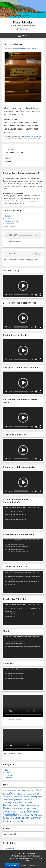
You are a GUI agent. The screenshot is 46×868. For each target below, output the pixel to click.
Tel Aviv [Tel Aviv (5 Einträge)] (15, 812)
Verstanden (12, 865)
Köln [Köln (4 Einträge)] (36, 800)
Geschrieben (9, 775)
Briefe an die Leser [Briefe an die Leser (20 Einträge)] (17, 790)
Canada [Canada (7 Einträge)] (6, 794)
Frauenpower (10, 224)
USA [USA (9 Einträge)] (40, 815)
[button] (23, 286)
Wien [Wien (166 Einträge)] (24, 821)
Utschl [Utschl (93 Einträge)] (8, 818)
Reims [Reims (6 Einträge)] (15, 809)
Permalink (36, 139)
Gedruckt (8, 770)
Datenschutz (9, 849)
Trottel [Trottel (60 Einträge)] (33, 815)
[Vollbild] (40, 295)
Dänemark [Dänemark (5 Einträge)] (29, 794)
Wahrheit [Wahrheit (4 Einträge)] (17, 822)
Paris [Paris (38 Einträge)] (6, 808)
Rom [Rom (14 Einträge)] (30, 809)
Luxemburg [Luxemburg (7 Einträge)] (7, 803)
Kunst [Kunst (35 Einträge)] (31, 799)
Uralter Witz (9, 219)
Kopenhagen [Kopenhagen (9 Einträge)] (17, 800)
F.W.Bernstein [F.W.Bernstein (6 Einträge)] (8, 797)
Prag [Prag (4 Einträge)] (11, 809)
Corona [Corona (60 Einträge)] (14, 793)
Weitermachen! (10, 226)
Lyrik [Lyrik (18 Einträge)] (14, 802)
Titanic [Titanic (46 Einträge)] (22, 812)
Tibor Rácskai (23, 22)
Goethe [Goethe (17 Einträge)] (26, 797)
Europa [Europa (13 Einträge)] (36, 794)
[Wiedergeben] (6, 295)
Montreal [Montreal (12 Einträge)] (20, 803)
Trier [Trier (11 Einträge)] (27, 815)
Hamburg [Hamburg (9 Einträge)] (34, 797)
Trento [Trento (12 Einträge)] (22, 815)
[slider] (21, 295)
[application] (23, 286)
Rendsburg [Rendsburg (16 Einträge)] (23, 808)
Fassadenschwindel (12, 221)
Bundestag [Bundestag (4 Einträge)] (30, 791)
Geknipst (38, 137)
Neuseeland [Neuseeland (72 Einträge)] (11, 805)
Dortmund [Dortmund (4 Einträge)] (22, 794)
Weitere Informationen (30, 865)
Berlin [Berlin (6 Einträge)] (5, 791)
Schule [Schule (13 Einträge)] (36, 808)
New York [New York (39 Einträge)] (26, 805)
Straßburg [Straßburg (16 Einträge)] (8, 812)
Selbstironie (9, 216)
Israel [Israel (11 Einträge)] (40, 797)
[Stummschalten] (36, 295)
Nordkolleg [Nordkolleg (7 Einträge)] (35, 806)
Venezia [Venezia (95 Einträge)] (18, 818)
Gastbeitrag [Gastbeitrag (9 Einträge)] (18, 797)
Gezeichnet (9, 778)
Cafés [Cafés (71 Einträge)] (37, 790)
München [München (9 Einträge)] (28, 803)
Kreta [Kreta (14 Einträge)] (25, 800)
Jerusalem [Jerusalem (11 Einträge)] (7, 800)
